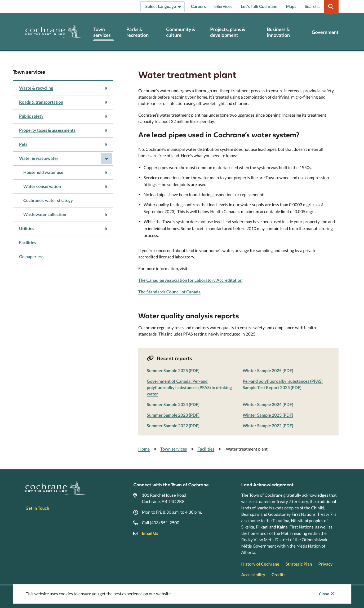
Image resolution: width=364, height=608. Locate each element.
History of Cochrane (260, 564)
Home (144, 449)
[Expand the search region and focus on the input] (321, 7)
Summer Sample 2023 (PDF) (173, 415)
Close (324, 594)
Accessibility (253, 575)
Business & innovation (278, 32)
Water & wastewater (39, 158)
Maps (291, 6)
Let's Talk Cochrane (259, 6)
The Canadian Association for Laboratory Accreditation (190, 280)
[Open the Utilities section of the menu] (106, 229)
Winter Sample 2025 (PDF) (268, 371)
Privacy (326, 564)
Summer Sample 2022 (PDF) (173, 426)
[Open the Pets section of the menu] (106, 144)
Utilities (27, 229)
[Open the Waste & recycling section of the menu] (106, 88)
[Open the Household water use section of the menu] (106, 173)
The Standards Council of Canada (169, 292)
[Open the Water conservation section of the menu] (106, 187)
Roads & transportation (41, 102)
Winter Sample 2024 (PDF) (268, 405)
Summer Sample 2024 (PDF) (173, 405)
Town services (102, 32)
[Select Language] (162, 7)
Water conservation (42, 186)
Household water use (43, 172)
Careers (198, 6)
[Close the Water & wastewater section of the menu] (106, 158)
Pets (23, 144)
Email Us (150, 533)
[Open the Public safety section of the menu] (106, 116)
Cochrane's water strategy (48, 201)
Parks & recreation (137, 32)
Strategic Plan (299, 564)
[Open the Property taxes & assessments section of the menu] (106, 130)
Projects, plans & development (228, 32)
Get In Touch (37, 508)
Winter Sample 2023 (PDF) (268, 415)
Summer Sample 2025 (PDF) (173, 371)
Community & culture (181, 32)
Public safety (31, 116)
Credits (278, 575)
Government (325, 32)
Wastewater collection (45, 215)
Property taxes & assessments (47, 130)
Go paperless (31, 257)
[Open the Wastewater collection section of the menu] (106, 215)
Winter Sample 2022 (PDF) (268, 426)
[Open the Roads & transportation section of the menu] (106, 102)
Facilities (28, 243)
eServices (223, 6)
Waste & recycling (36, 88)
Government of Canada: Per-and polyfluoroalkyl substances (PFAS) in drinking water (189, 388)
